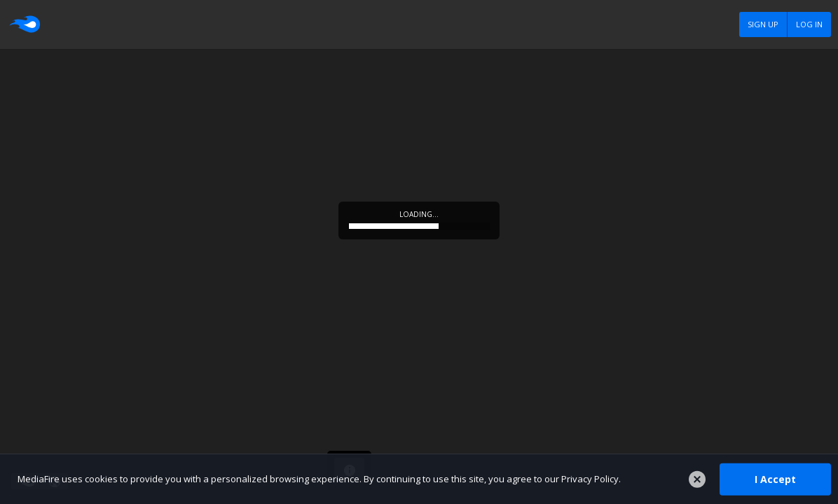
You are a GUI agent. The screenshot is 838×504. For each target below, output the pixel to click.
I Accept (775, 478)
